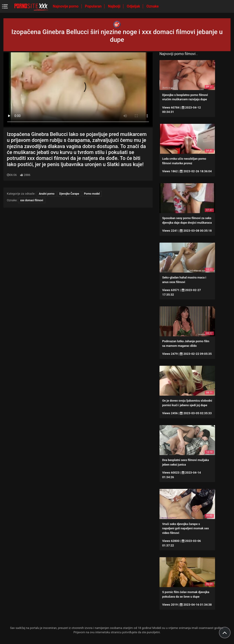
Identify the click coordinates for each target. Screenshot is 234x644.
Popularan (94, 6)
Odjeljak (134, 6)
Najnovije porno (66, 6)
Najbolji (114, 6)
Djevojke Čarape (69, 194)
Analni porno (47, 194)
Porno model (92, 194)
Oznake (153, 6)
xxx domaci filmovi (32, 200)
